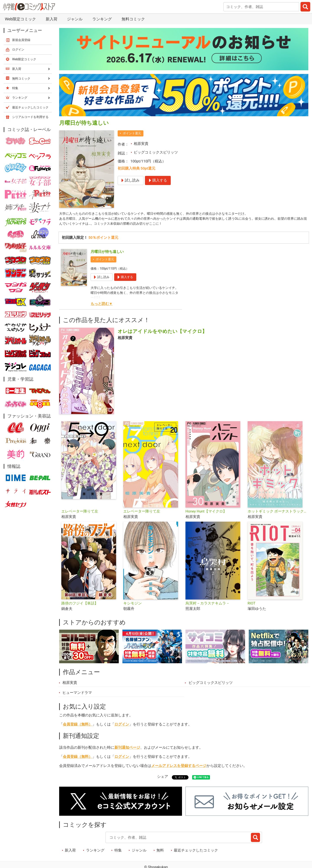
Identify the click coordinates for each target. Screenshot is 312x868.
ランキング (102, 19)
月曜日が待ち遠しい (107, 253)
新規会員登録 (21, 40)
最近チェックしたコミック (196, 852)
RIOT (252, 605)
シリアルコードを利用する (30, 117)
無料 (160, 852)
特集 (118, 852)
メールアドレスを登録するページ (179, 767)
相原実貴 (141, 144)
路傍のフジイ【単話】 (80, 605)
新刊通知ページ (127, 749)
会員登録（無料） (78, 726)
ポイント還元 (132, 133)
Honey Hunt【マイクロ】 (206, 513)
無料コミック (133, 19)
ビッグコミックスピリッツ (156, 152)
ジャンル (75, 19)
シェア (163, 778)
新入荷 (52, 19)
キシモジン (132, 605)
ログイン (122, 726)
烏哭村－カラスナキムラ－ (208, 605)
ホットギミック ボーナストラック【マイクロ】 (277, 513)
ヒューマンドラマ (77, 694)
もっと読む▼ (102, 305)
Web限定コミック (20, 19)
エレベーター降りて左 (80, 513)
